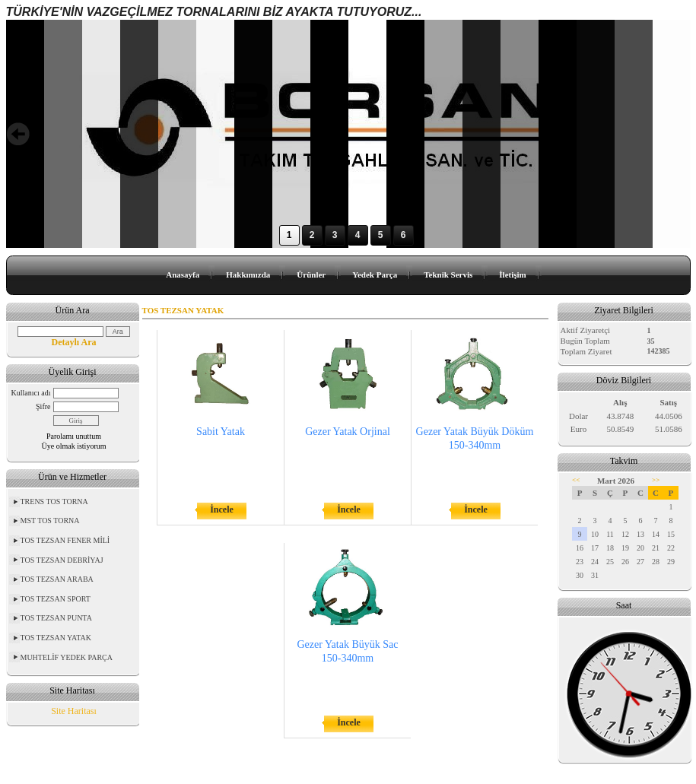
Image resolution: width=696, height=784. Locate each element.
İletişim (512, 275)
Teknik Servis (448, 275)
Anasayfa (183, 275)
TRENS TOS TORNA (54, 502)
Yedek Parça (375, 275)
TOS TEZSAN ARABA (57, 579)
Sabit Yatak (221, 432)
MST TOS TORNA (50, 521)
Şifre (43, 406)
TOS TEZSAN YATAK (56, 638)
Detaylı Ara (74, 342)
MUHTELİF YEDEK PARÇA (67, 657)
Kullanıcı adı (31, 393)
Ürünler (311, 275)
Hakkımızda (248, 275)
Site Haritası (74, 711)
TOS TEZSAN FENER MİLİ (65, 540)
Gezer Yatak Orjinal (348, 432)
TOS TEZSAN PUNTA (56, 618)
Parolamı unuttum (74, 436)
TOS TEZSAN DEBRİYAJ (62, 560)
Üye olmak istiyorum (74, 446)
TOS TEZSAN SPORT (56, 599)
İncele (222, 509)
